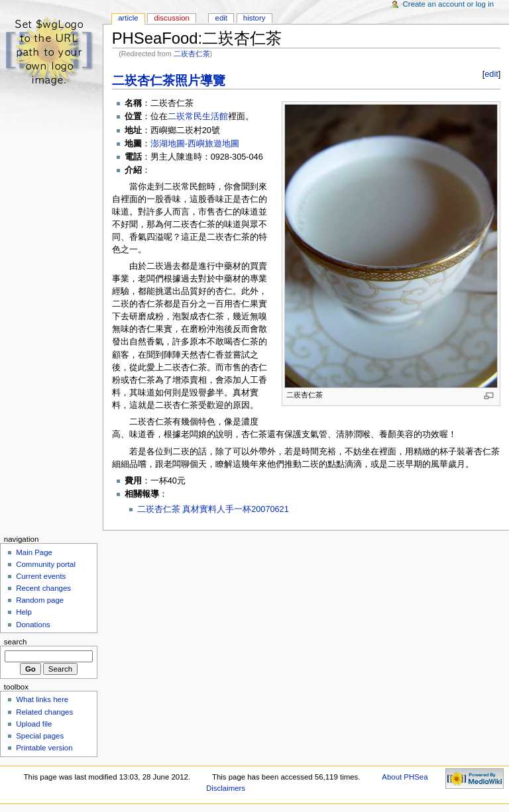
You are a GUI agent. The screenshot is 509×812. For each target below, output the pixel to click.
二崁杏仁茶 (192, 54)
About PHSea (405, 777)
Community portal (46, 564)
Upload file (34, 724)
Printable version (44, 748)
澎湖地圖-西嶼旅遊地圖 (195, 144)
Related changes (44, 712)
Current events (41, 576)
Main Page (34, 552)
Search (16, 642)
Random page (40, 600)
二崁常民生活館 (198, 117)
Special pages (40, 736)
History (254, 18)
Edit (221, 18)
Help (24, 612)
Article (128, 18)
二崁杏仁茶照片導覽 (169, 80)
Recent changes (43, 588)
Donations (33, 625)
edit (491, 74)
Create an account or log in (449, 4)
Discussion (171, 18)
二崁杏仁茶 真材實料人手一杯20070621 (213, 509)
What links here (42, 699)
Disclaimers (226, 788)
